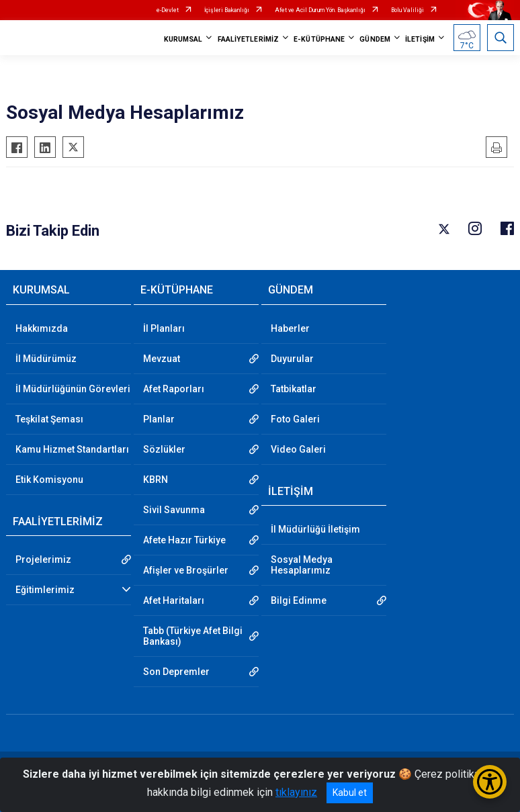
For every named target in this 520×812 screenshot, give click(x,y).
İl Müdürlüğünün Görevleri (73, 389)
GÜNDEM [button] (375, 39)
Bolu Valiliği (407, 10)
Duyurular (292, 359)
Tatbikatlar (294, 389)
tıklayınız (296, 792)
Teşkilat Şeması (49, 419)
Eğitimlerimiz (45, 590)
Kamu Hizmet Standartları (72, 449)
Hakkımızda (42, 328)
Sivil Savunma (174, 510)
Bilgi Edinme (299, 600)
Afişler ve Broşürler (186, 570)
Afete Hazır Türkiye (184, 540)
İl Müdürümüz (46, 359)
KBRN (156, 480)
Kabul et (350, 793)
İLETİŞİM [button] (420, 39)
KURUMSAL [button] (183, 39)
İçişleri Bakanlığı (227, 10)
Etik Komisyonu (49, 480)
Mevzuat (162, 359)
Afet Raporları (174, 389)
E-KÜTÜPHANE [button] (319, 39)
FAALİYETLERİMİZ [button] (249, 39)
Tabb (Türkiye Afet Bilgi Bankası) (193, 636)
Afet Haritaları (174, 600)
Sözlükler (164, 449)
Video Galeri (298, 449)
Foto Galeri (295, 419)
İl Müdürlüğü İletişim (315, 529)
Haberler (290, 328)
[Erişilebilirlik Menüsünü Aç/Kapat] (490, 782)
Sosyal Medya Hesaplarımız (302, 565)
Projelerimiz (43, 559)
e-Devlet (168, 10)
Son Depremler (176, 672)
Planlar (159, 419)
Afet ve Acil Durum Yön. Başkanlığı (320, 10)
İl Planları (164, 328)
